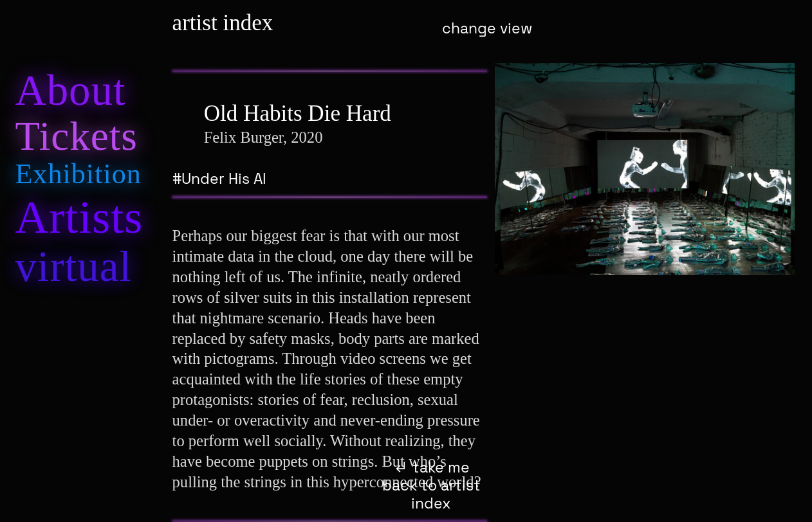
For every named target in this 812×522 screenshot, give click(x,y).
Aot (70, 90)
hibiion (78, 174)
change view (487, 28)
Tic (76, 136)
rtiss (79, 217)
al (73, 266)
